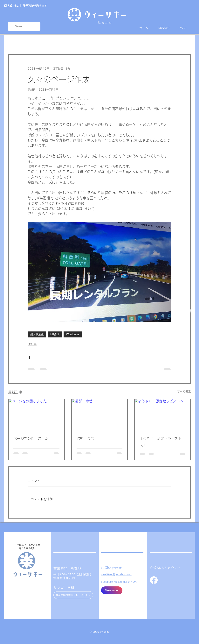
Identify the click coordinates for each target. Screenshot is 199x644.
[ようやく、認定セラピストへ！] (163, 415)
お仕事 (45, 42)
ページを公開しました (31, 439)
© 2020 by (97, 632)
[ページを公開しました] (36, 415)
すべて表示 (184, 392)
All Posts (14, 42)
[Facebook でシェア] (29, 357)
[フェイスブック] (154, 580)
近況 (30, 42)
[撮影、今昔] (100, 415)
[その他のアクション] (169, 69)
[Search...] (24, 26)
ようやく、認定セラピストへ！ (161, 442)
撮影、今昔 (85, 439)
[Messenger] (112, 590)
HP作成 (55, 334)
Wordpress (73, 334)
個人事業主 (37, 334)
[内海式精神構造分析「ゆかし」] (73, 595)
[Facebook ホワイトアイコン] (191, 310)
